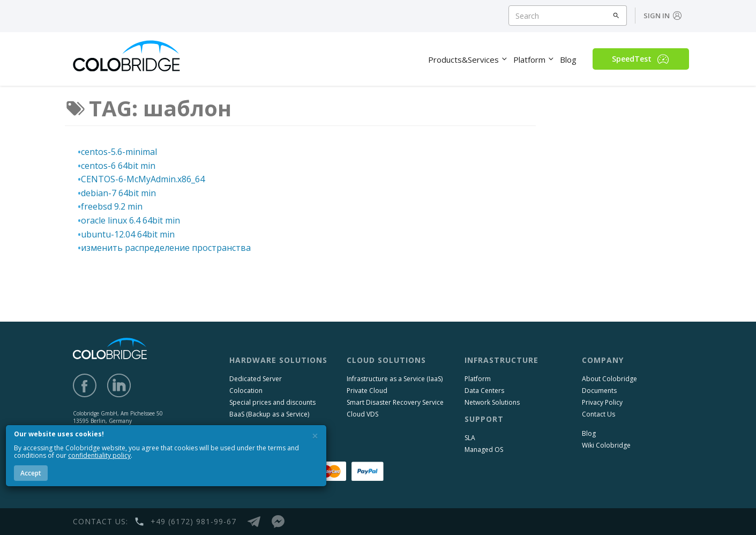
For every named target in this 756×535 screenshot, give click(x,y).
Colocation (246, 391)
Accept (31, 473)
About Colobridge (609, 379)
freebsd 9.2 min (112, 206)
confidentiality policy (99, 455)
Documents (599, 391)
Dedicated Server (256, 379)
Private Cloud (367, 391)
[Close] (315, 436)
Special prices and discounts (272, 402)
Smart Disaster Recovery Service (395, 402)
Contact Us (598, 414)
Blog (589, 433)
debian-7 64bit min (118, 193)
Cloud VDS (362, 414)
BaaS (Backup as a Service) (269, 414)
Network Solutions (492, 402)
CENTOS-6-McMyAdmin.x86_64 (143, 179)
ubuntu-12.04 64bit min (128, 234)
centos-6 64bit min (118, 166)
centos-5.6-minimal (119, 152)
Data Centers (484, 391)
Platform (478, 379)
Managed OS (484, 449)
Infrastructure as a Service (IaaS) (395, 379)
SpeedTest (640, 59)
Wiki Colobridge (606, 445)
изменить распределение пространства (166, 248)
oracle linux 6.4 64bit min (130, 220)
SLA (470, 438)
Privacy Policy (602, 402)
